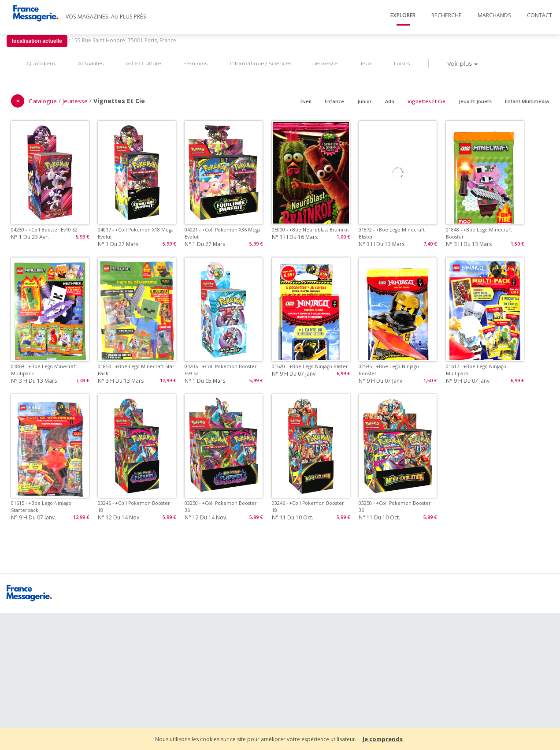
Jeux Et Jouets (475, 101)
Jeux (365, 63)
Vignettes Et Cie (426, 101)
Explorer (403, 15)
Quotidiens (41, 63)
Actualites (91, 63)
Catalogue (43, 101)
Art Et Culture (143, 63)
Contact (540, 15)
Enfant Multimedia (527, 101)
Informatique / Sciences (260, 63)
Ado (390, 101)
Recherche (447, 15)
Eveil (306, 101)
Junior (365, 101)
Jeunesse (325, 63)
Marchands (494, 15)
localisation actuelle (37, 41)
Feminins (195, 63)
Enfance (334, 101)
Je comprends (383, 739)
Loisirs (402, 63)
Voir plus (462, 63)
